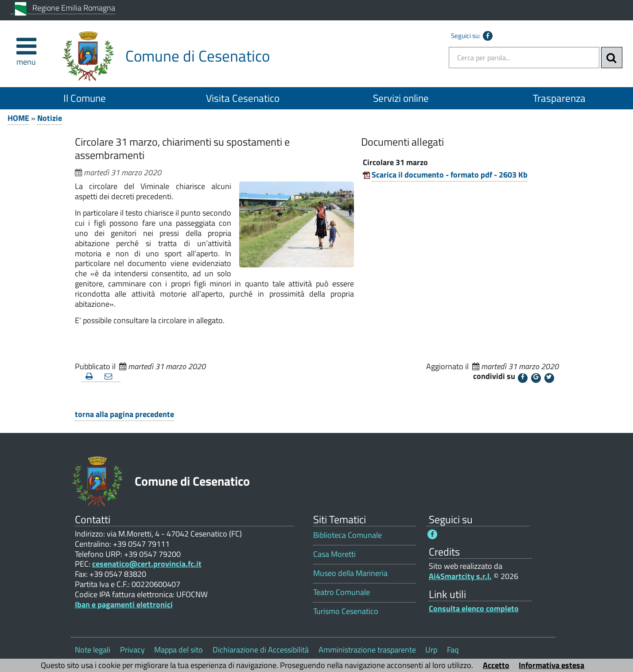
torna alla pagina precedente (124, 414)
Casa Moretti (334, 554)
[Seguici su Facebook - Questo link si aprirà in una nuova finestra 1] (432, 534)
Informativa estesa (551, 665)
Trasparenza (559, 98)
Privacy (132, 650)
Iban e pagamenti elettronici (124, 604)
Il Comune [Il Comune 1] (85, 98)
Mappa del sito (179, 650)
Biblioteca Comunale (348, 535)
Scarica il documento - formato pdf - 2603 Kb (450, 175)
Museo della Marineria (350, 573)
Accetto (496, 665)
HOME (18, 118)
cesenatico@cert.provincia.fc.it (147, 564)
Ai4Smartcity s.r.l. (460, 576)
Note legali (93, 650)
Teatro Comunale (342, 592)
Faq (453, 650)
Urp (431, 650)
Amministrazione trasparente (367, 650)
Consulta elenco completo (474, 608)
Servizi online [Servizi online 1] (401, 98)
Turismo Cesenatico (346, 611)
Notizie (50, 118)
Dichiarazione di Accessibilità (261, 650)
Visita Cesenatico (243, 98)
